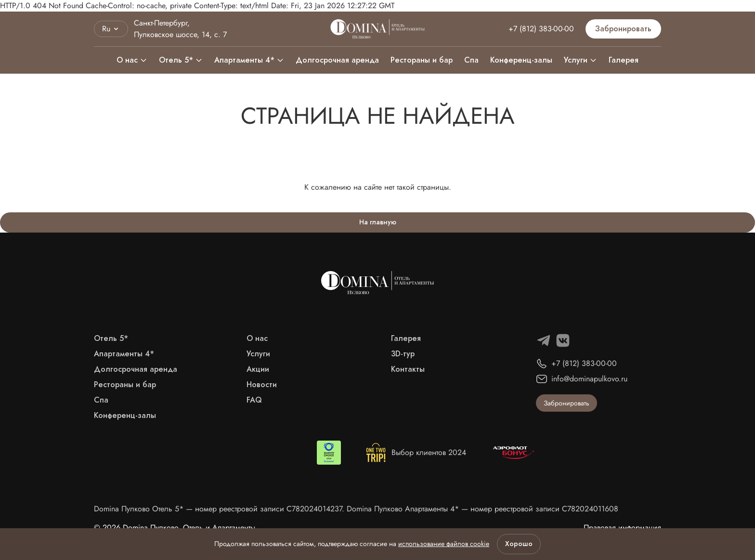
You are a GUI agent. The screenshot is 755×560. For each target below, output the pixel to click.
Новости (262, 385)
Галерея (624, 60)
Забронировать (623, 29)
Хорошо (519, 544)
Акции (258, 369)
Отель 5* (181, 60)
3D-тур (403, 354)
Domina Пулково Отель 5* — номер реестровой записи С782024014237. (220, 509)
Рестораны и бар (422, 60)
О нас (132, 60)
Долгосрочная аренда (337, 60)
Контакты (408, 369)
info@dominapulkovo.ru (589, 379)
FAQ (254, 400)
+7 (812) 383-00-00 (541, 29)
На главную (378, 222)
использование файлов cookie (444, 544)
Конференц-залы (521, 60)
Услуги (576, 60)
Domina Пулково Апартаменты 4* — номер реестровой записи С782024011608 (482, 509)
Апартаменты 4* (249, 60)
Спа (471, 60)
